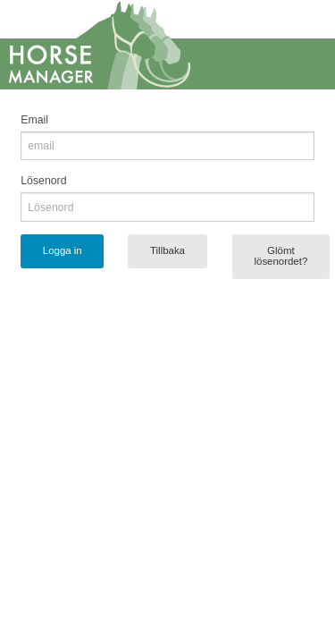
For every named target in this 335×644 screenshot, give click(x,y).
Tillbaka (167, 250)
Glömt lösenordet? (281, 256)
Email (34, 120)
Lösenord (43, 181)
